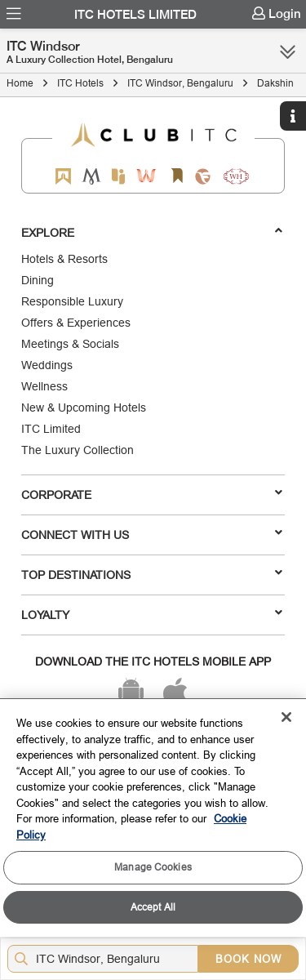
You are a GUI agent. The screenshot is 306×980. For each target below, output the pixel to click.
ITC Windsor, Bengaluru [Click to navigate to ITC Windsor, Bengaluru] (180, 83)
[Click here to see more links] (288, 51)
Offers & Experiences (76, 323)
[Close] (286, 717)
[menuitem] (14, 14)
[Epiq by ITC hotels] (118, 176)
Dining (38, 280)
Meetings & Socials (70, 344)
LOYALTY (152, 614)
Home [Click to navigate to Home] (20, 83)
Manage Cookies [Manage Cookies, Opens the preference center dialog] (153, 867)
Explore (152, 232)
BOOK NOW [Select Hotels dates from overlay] (248, 959)
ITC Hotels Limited (135, 15)
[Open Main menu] (14, 14)
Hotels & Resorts (64, 259)
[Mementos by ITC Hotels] (91, 176)
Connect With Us (152, 534)
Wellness (44, 386)
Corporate (152, 494)
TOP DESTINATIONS (152, 574)
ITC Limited (51, 429)
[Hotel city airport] (106, 959)
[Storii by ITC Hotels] (177, 176)
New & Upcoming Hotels (84, 408)
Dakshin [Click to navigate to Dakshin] (275, 83)
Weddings (47, 365)
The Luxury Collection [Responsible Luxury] (78, 450)
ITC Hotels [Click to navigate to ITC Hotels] (80, 83)
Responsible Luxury (72, 301)
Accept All (153, 907)
